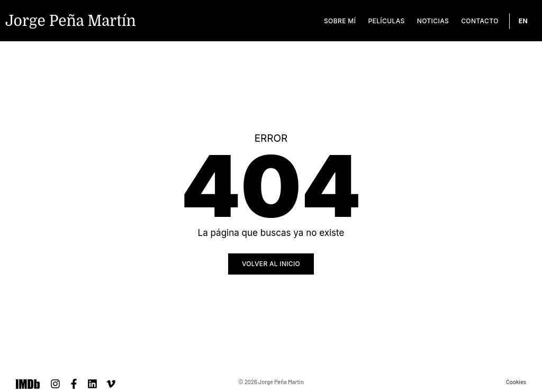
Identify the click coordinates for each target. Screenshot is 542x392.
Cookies (516, 382)
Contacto (480, 21)
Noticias (433, 21)
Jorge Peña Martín (71, 21)
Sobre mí (340, 21)
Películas (386, 21)
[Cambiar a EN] (523, 21)
